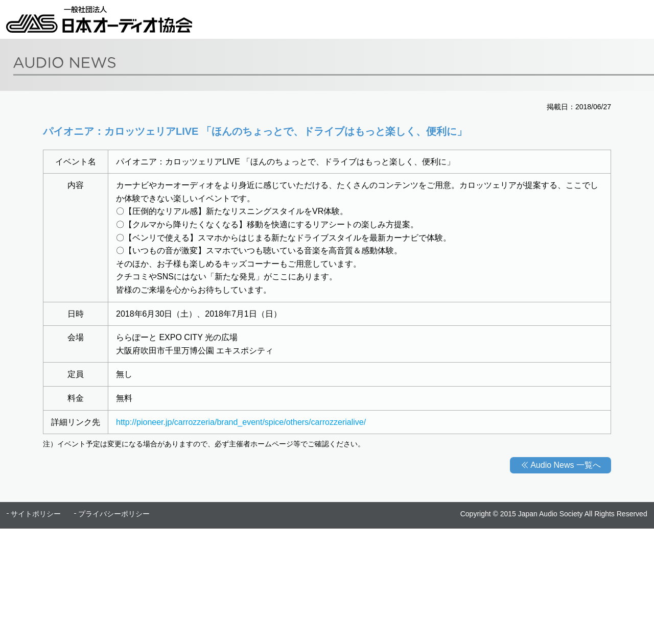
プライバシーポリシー (114, 514)
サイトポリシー (36, 514)
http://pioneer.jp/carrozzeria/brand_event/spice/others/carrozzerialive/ (241, 422)
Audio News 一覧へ (566, 465)
